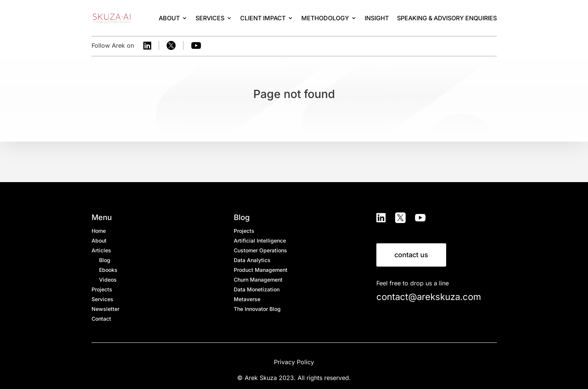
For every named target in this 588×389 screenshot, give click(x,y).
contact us (411, 255)
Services (210, 18)
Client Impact (263, 18)
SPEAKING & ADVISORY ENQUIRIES (447, 18)
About (169, 18)
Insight (377, 18)
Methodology (325, 18)
